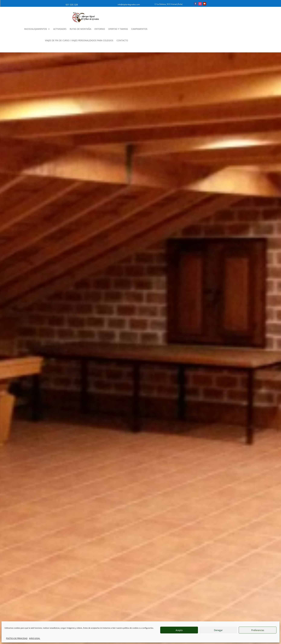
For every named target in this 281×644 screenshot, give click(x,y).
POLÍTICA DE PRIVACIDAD (17, 638)
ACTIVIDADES (60, 29)
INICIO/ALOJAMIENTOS (36, 29)
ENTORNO (100, 29)
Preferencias (258, 630)
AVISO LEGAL (35, 638)
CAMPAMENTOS (139, 29)
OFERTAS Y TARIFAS (118, 29)
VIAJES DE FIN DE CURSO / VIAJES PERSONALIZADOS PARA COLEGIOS (79, 40)
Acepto (179, 630)
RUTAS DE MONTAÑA (80, 29)
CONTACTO (122, 40)
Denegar (218, 630)
